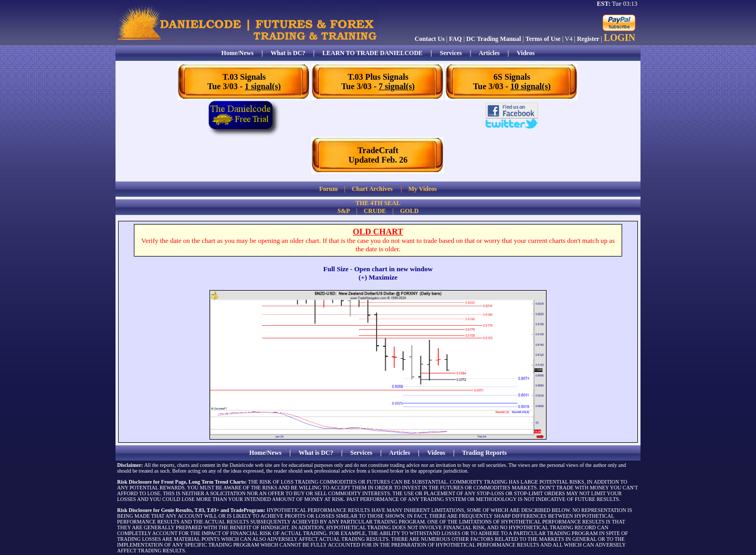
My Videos (423, 189)
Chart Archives (372, 189)
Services (451, 53)
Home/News (238, 53)
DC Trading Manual (493, 39)
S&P (344, 211)
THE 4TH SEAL (378, 203)
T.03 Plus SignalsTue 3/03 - (378, 82)
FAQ (455, 39)
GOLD (409, 211)
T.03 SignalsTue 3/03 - (244, 82)
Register (588, 39)
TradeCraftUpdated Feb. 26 (378, 155)
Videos (526, 53)
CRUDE (375, 211)
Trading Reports (484, 453)
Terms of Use (543, 39)
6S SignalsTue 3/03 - (512, 82)
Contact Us (430, 39)
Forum (328, 189)
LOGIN (619, 38)
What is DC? (288, 53)
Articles (489, 53)
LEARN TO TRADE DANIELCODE (372, 53)
